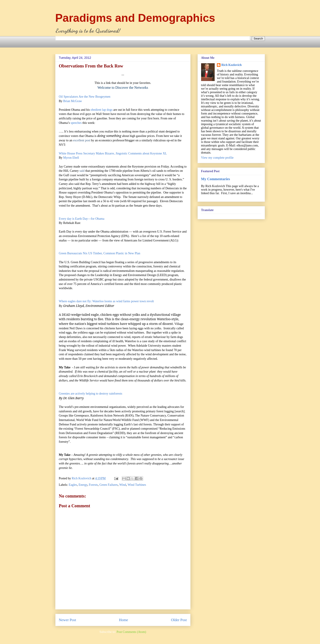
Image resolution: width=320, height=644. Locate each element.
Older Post (179, 620)
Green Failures (109, 485)
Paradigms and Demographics (135, 18)
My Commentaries (216, 179)
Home (123, 620)
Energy (83, 485)
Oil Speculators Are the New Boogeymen (85, 97)
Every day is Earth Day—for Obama (82, 219)
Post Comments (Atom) (131, 632)
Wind (123, 485)
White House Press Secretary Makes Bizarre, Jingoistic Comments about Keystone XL (113, 153)
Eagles (73, 485)
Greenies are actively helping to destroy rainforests (91, 394)
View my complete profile (217, 158)
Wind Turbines (137, 485)
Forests (93, 485)
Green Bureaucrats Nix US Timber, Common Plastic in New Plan (100, 253)
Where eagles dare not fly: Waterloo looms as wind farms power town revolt (106, 301)
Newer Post (68, 620)
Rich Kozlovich (231, 65)
